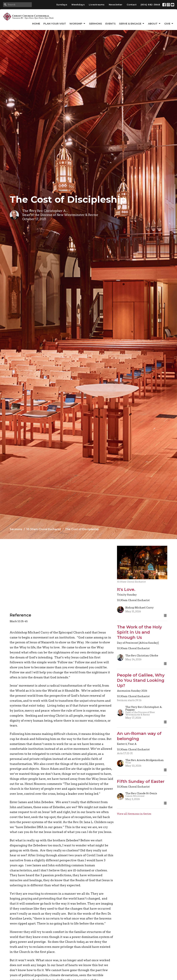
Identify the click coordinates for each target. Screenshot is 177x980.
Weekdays (78, 5)
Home (36, 24)
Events (111, 24)
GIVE (169, 24)
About (154, 24)
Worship (78, 24)
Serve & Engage (132, 24)
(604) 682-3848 (150, 5)
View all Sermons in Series (134, 814)
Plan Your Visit (55, 24)
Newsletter (116, 5)
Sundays (62, 5)
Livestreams (97, 5)
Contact (132, 5)
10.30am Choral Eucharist (44, 529)
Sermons (96, 24)
